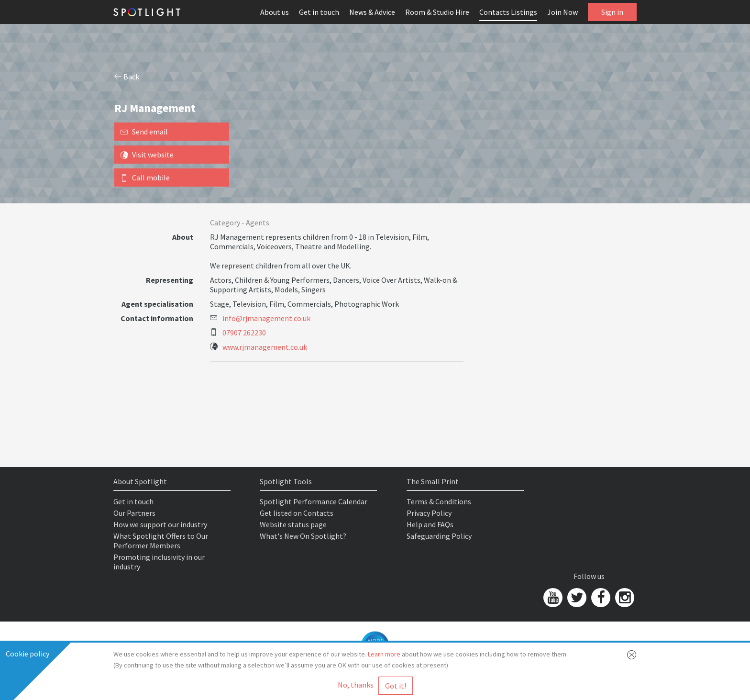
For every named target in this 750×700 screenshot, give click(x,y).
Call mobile (145, 178)
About (183, 237)
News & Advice (372, 12)
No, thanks (356, 685)
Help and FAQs (430, 524)
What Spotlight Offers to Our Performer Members (161, 541)
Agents (258, 222)
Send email (144, 132)
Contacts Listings (508, 12)
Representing (170, 280)
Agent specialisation (157, 304)
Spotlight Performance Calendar (314, 501)
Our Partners (134, 513)
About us (275, 12)
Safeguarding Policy (439, 536)
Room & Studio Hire (437, 12)
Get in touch (319, 12)
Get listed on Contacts (297, 513)
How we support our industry (160, 524)
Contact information (157, 318)
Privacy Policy (429, 513)
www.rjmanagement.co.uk (265, 347)
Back (127, 77)
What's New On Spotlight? (303, 536)
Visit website (147, 155)
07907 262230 (244, 333)
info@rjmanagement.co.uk (266, 318)
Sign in (612, 12)
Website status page (293, 524)
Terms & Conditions (439, 501)
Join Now (562, 12)
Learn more (384, 654)
